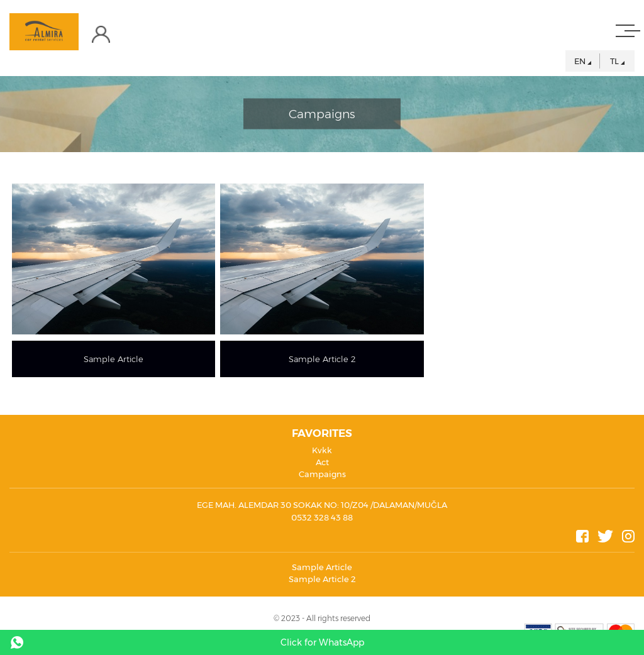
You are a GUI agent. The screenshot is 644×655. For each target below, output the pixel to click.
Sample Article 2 (322, 579)
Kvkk (322, 450)
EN (580, 61)
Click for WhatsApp (322, 642)
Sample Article (322, 567)
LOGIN (107, 34)
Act (322, 462)
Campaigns (322, 474)
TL (614, 61)
